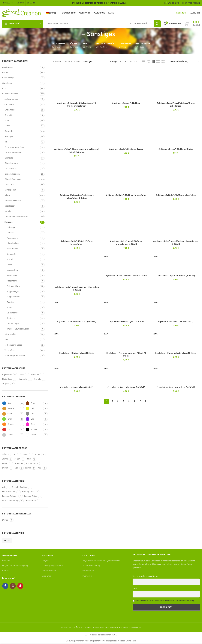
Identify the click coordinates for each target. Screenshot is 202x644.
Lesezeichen (12, 270)
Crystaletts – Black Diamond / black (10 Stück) (126, 276)
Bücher (5, 72)
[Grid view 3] (153, 62)
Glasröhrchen (13, 243)
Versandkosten (49, 571)
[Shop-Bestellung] (185, 62)
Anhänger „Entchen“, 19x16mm (126, 103)
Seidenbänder (13, 313)
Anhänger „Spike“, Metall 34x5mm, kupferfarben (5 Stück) (176, 243)
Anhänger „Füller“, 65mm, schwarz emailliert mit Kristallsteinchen (77, 151)
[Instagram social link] (13, 586)
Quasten (10, 302)
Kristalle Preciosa (12, 174)
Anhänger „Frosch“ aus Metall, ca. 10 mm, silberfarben (176, 105)
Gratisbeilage (8, 78)
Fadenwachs (12, 238)
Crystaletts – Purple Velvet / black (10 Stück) (176, 353)
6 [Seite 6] (135, 401)
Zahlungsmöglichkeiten (53, 566)
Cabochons (10, 105)
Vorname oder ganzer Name (145, 576)
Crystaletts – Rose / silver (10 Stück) (77, 387)
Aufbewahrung (11, 99)
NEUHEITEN (195, 13)
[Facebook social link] (5, 586)
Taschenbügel (13, 324)
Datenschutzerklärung (149, 564)
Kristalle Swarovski (13, 179)
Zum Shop (47, 576)
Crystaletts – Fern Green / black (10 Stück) (77, 322)
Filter (7, 541)
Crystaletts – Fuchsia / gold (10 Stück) (126, 322)
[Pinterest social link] (20, 586)
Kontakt (6, 571)
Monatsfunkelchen (13, 201)
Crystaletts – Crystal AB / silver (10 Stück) (176, 276)
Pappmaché (12, 281)
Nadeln (8, 211)
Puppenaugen (13, 292)
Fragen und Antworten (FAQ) (15, 566)
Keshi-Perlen (12, 249)
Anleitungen (8, 67)
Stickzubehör (10, 334)
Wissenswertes (10, 556)
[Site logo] (22, 13)
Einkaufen (48, 556)
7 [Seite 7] (140, 401)
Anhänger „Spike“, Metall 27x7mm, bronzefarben (77, 243)
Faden (7, 126)
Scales (10, 308)
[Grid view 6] (163, 62)
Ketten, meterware (13, 153)
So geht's (46, 561)
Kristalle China (11, 169)
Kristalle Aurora (11, 163)
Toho (7, 340)
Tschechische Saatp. (13, 345)
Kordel (10, 259)
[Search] (103, 24)
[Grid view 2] (148, 62)
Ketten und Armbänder (15, 147)
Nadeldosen (10, 206)
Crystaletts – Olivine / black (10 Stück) (176, 322)
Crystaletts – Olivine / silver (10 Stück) (77, 353)
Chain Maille (10, 110)
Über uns (6, 561)
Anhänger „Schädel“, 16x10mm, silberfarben (176, 195)
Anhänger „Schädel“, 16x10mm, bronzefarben (126, 195)
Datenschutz (88, 571)
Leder (9, 265)
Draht (7, 121)
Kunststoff (9, 185)
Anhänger (11, 228)
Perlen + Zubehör (10, 94)
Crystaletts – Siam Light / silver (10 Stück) (176, 387)
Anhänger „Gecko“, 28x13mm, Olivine (176, 149)
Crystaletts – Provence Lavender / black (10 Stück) (126, 355)
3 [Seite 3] (118, 401)
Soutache (11, 318)
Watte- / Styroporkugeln (18, 329)
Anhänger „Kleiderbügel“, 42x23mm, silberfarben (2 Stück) (77, 197)
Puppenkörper (13, 297)
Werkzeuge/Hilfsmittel (15, 356)
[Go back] (83, 35)
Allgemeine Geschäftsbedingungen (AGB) (101, 561)
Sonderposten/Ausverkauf (16, 217)
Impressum (87, 576)
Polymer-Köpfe (13, 286)
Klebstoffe (11, 254)
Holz (6, 142)
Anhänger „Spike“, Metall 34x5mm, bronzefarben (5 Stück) (126, 243)
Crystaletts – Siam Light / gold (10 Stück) (126, 387)
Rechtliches (89, 556)
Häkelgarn (9, 137)
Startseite (57, 62)
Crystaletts (12, 233)
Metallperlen (10, 190)
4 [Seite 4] (123, 401)
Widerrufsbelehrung (91, 566)
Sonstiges (9, 222)
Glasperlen (9, 131)
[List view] (144, 62)
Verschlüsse (10, 350)
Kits (4, 88)
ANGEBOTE (181, 13)
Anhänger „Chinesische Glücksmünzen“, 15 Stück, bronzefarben (77, 105)
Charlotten (9, 115)
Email (135, 589)
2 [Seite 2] (112, 401)
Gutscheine (7, 83)
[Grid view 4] (158, 62)
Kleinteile (9, 158)
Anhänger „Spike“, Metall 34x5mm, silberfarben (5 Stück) (77, 289)
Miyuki (7, 195)
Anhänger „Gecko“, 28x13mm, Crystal (126, 149)
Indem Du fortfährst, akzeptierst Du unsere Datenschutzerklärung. (165, 601)
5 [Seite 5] (129, 401)
